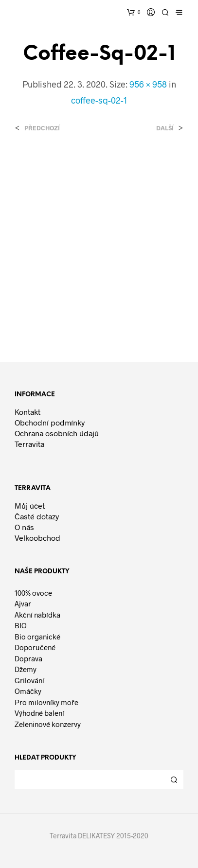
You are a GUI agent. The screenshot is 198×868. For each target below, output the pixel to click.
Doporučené (35, 647)
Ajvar (23, 603)
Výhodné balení (39, 713)
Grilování (29, 680)
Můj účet (30, 505)
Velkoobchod (37, 538)
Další (165, 128)
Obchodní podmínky (50, 422)
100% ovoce (33, 593)
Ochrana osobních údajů (57, 433)
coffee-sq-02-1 (99, 100)
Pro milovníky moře (46, 702)
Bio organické (37, 637)
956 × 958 (148, 84)
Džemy (26, 669)
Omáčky (28, 691)
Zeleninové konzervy (48, 724)
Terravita (29, 444)
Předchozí (42, 128)
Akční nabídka (37, 615)
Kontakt (27, 412)
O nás (24, 527)
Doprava (28, 658)
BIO (21, 625)
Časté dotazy (37, 516)
